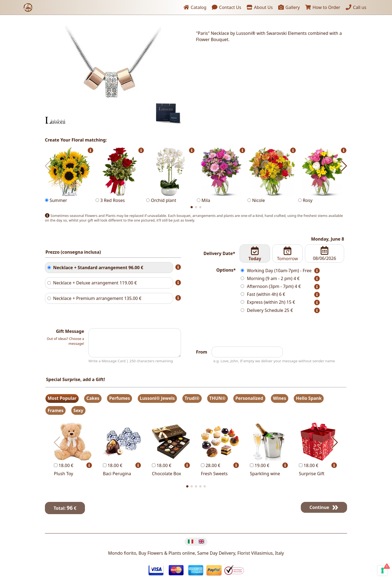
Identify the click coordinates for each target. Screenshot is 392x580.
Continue (319, 507)
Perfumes (120, 398)
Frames (56, 410)
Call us (356, 7)
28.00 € (211, 465)
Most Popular (62, 398)
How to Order (323, 7)
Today (255, 254)
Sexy (78, 410)
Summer (69, 175)
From (202, 352)
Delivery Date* (219, 253)
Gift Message (70, 331)
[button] (192, 207)
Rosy (322, 175)
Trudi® (192, 398)
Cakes (93, 398)
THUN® (218, 398)
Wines (280, 398)
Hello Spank (309, 398)
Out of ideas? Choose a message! (65, 341)
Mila (221, 175)
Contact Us (226, 7)
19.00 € (260, 465)
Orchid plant (170, 175)
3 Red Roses (120, 175)
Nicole (272, 175)
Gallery (289, 7)
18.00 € (64, 465)
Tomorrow (287, 254)
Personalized (249, 398)
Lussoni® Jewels (157, 398)
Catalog (195, 7)
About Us (260, 7)
